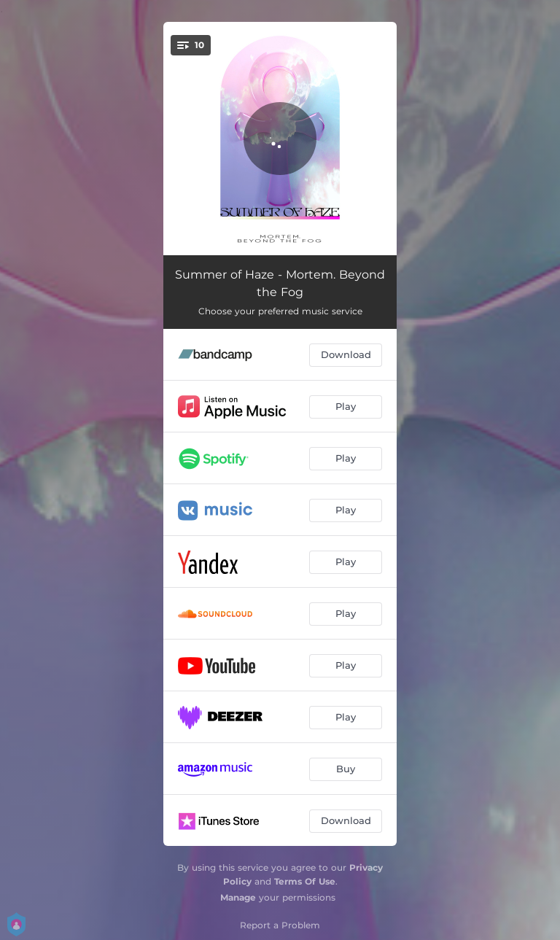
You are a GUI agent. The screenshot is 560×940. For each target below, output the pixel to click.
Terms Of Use (305, 881)
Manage (238, 897)
